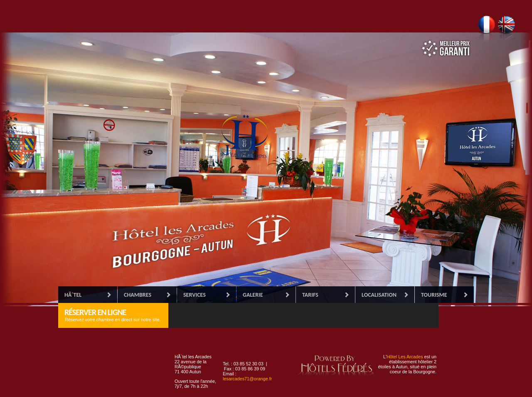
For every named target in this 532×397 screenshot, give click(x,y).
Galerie (253, 295)
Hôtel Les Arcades (405, 357)
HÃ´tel (73, 295)
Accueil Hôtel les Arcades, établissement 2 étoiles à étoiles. (199, 241)
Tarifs (310, 295)
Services (195, 295)
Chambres (138, 295)
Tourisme (434, 295)
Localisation (379, 295)
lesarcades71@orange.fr (247, 379)
